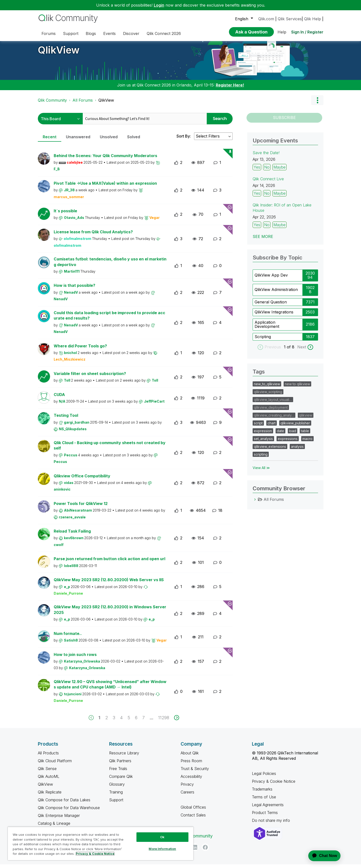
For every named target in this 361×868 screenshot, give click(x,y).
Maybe (279, 171)
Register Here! (230, 89)
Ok (162, 837)
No (267, 171)
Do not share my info (272, 824)
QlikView (59, 54)
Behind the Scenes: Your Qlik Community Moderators (105, 159)
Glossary (117, 788)
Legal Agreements (268, 808)
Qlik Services (290, 19)
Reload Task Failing (72, 535)
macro (307, 442)
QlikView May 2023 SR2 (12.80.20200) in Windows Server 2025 (110, 613)
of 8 (291, 351)
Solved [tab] (134, 140)
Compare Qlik (121, 780)
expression (263, 434)
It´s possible (65, 214)
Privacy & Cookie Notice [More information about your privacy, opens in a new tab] (95, 854)
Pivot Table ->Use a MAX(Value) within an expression (105, 187)
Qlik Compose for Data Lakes (64, 804)
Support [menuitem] (71, 33)
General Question (271, 306)
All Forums (83, 104)
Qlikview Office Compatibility (82, 480)
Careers (187, 796)
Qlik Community (52, 104)
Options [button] (317, 104)
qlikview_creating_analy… (274, 419)
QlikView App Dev (271, 279)
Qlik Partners (120, 764)
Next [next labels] (302, 351)
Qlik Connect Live (268, 182)
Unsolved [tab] (109, 140)
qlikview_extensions (270, 450)
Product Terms (265, 816)
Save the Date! (266, 156)
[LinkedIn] (195, 851)
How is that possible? (74, 289)
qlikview (306, 419)
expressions (288, 442)
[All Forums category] (255, 503)
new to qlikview (297, 388)
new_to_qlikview (267, 388)
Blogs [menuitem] (91, 33)
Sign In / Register (307, 32)
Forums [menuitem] (49, 33)
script (258, 427)
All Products (48, 757)
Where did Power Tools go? (80, 350)
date (280, 434)
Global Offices (193, 811)
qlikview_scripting (268, 395)
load (293, 434)
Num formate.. (68, 637)
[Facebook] (205, 851)
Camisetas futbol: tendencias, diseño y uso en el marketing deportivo (110, 265)
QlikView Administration (276, 293)
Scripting (263, 340)
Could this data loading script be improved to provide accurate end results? (109, 319)
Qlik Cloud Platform (55, 764)
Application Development (267, 328)
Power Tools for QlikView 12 (81, 507)
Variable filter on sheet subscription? (90, 377)
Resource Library (124, 757)
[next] (177, 721)
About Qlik (190, 757)
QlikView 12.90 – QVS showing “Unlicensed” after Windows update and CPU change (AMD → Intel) (110, 688)
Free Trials (118, 772)
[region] (101, 843)
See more (263, 240)
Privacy (187, 788)
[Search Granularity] (60, 122)
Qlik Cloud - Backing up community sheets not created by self (110, 449)
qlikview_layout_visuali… (273, 403)
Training (116, 796)
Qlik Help (313, 19)
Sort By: (184, 140)
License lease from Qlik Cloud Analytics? (93, 236)
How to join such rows (75, 658)
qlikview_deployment (271, 411)
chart (272, 427)
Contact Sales (193, 819)
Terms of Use (264, 801)
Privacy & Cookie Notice (274, 785)
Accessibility (191, 780)
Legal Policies (264, 777)
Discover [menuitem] (131, 33)
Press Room (191, 764)
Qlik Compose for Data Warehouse (69, 811)
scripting (261, 458)
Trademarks (262, 793)
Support (116, 804)
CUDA (59, 398)
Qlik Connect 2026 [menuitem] (164, 33)
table (305, 434)
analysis (297, 450)
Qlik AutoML (49, 780)
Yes (257, 171)
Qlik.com (266, 19)
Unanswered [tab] (78, 140)
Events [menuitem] (109, 33)
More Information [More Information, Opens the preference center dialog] (162, 849)
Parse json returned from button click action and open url (109, 562)
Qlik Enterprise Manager (59, 819)
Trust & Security (195, 772)
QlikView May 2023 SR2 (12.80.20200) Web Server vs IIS (109, 583)
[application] (321, 856)
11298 (164, 721)
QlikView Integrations (274, 316)
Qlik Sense (47, 772)
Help (282, 32)
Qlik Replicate (50, 796)
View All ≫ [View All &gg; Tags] (261, 471)
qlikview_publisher (295, 427)
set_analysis (263, 442)
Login (159, 5)
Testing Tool (66, 419)
